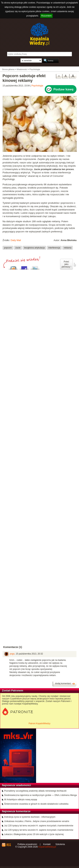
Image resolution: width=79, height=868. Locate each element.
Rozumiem (46, 16)
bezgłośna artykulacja (34, 248)
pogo (12, 654)
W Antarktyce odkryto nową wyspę (21, 800)
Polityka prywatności (27, 844)
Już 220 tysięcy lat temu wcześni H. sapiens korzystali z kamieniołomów (39, 826)
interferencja (54, 248)
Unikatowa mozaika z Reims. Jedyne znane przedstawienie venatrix (37, 821)
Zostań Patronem (13, 691)
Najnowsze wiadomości (17, 785)
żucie (18, 248)
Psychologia (37, 86)
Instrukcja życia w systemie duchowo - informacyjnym (30, 817)
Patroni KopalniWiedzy (40, 723)
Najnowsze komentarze (16, 811)
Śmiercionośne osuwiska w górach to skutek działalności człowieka (36, 804)
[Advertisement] (39, 401)
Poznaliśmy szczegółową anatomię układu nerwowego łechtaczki (35, 791)
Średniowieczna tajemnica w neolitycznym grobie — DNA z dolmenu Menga (40, 795)
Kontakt (47, 844)
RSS (9, 845)
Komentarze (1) (13, 647)
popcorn (8, 248)
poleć (75, 265)
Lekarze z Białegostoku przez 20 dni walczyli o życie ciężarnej (34, 834)
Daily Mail (16, 240)
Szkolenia (60, 844)
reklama (68, 248)
